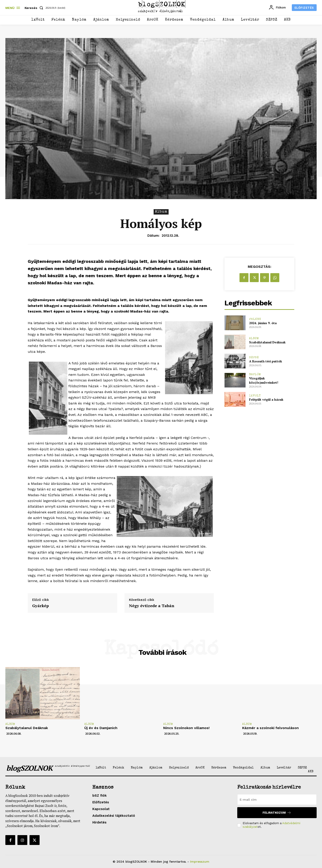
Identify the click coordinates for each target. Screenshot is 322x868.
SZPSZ (254, 358)
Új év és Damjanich (101, 728)
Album (161, 212)
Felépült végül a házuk (266, 399)
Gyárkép (40, 606)
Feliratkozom (277, 813)
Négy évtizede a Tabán (152, 606)
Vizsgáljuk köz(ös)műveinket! (264, 380)
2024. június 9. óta (263, 323)
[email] (277, 800)
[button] (35, 8)
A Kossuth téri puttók (266, 361)
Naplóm (255, 375)
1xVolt (255, 396)
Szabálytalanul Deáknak (267, 342)
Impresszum (200, 862)
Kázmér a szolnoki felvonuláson (270, 728)
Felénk (255, 319)
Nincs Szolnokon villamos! (186, 728)
